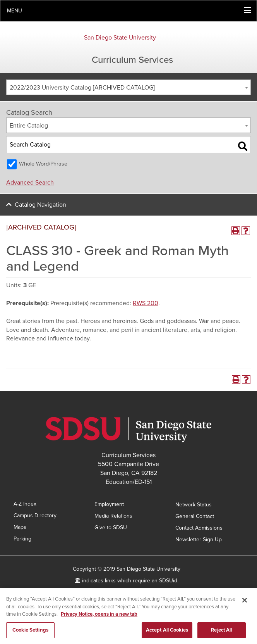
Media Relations (113, 516)
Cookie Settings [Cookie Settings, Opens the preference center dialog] (30, 632)
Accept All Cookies (167, 632)
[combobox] (128, 87)
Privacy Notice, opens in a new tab (99, 616)
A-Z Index (25, 504)
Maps (20, 527)
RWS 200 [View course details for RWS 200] (146, 303)
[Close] (245, 603)
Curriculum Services (132, 60)
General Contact (195, 516)
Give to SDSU (111, 527)
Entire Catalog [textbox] (29, 126)
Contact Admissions (199, 528)
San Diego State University (120, 38)
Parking (22, 539)
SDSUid (168, 581)
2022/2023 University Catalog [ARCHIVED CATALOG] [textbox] (82, 88)
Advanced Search (30, 183)
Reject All (221, 632)
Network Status (194, 505)
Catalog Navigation (40, 205)
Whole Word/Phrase (43, 164)
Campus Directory (35, 515)
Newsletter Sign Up (199, 540)
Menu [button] (15, 11)
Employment (109, 504)
